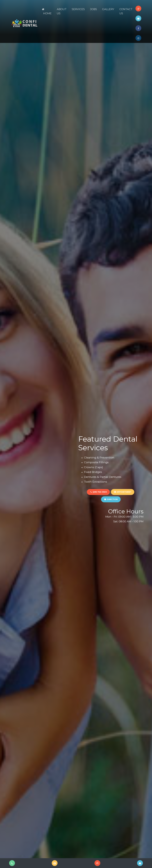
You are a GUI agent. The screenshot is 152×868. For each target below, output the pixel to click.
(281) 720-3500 (98, 492)
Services (78, 9)
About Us (62, 11)
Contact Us (126, 11)
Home (47, 11)
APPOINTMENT (123, 492)
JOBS (93, 9)
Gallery (108, 9)
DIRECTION (111, 499)
